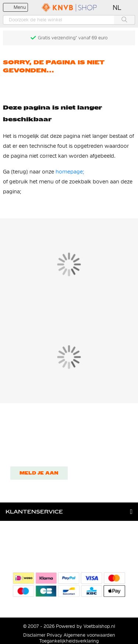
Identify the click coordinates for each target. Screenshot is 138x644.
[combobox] (69, 20)
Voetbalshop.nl (99, 626)
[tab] (69, 512)
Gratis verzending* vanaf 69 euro (73, 38)
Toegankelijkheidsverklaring (69, 641)
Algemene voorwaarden (89, 635)
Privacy (54, 635)
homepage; (70, 172)
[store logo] (69, 8)
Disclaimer (34, 635)
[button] (117, 8)
